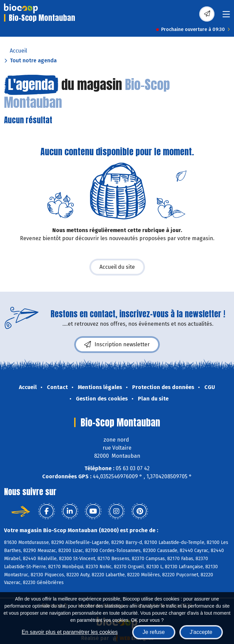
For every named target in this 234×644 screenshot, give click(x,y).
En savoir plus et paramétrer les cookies (70, 632)
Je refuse (154, 632)
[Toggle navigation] (226, 16)
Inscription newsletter (117, 345)
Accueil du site (117, 267)
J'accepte (201, 632)
